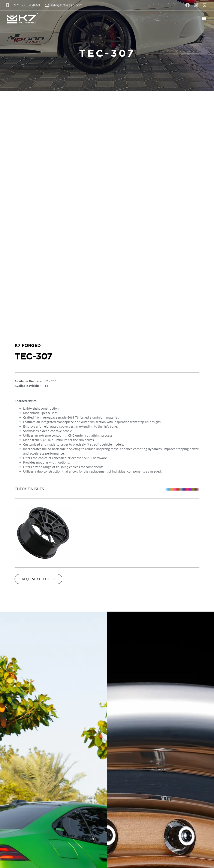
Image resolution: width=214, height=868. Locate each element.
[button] (204, 18)
